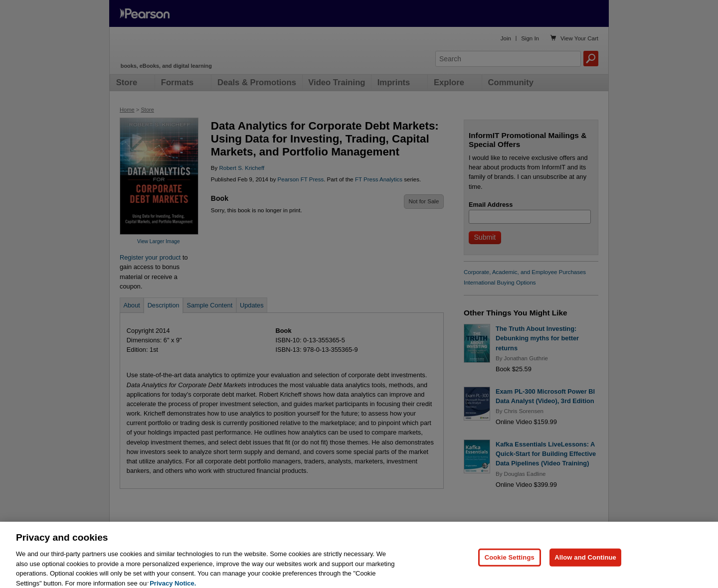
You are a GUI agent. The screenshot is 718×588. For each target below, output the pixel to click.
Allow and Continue (585, 563)
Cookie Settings (510, 563)
